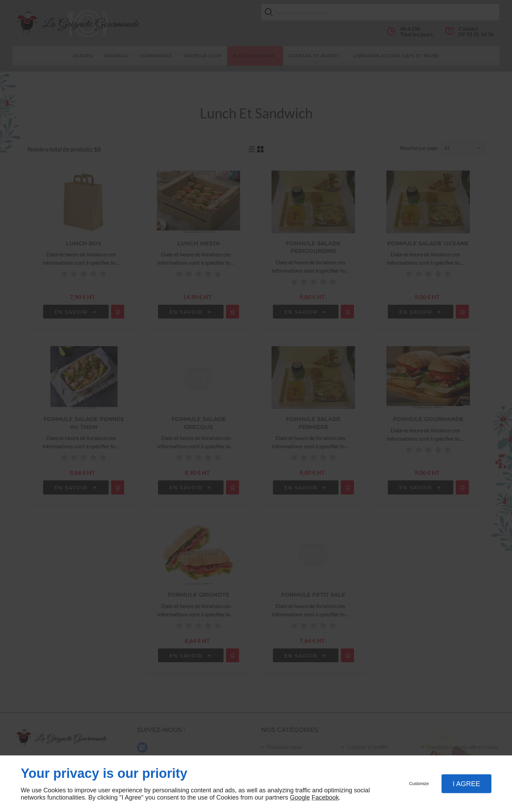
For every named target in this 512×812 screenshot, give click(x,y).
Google (300, 798)
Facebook (325, 798)
